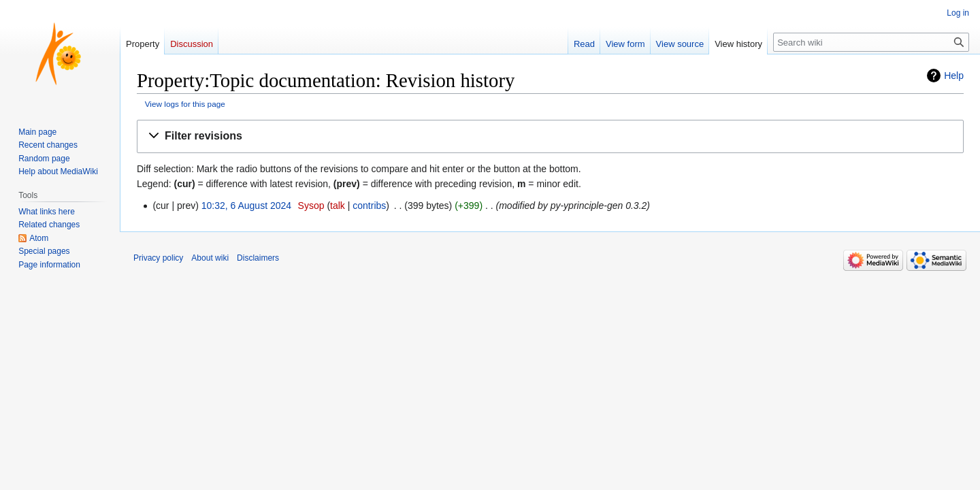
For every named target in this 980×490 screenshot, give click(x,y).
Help (954, 76)
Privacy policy (158, 258)
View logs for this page (185, 104)
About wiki (210, 258)
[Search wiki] (871, 42)
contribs (369, 206)
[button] (550, 136)
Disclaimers (258, 258)
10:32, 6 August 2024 (246, 206)
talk (338, 206)
